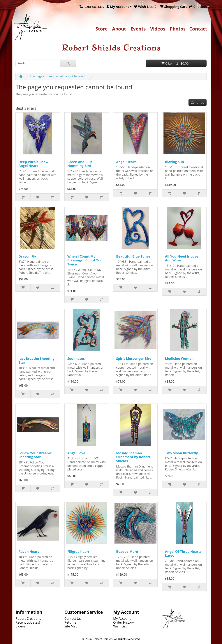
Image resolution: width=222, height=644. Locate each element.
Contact (198, 29)
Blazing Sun (174, 162)
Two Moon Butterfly (181, 453)
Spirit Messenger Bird (134, 358)
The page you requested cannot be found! (59, 76)
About (119, 29)
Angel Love (76, 453)
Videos (158, 29)
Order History (124, 622)
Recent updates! (28, 622)
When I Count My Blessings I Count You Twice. (85, 260)
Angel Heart (126, 162)
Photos (178, 29)
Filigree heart (78, 552)
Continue (198, 102)
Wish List (120, 626)
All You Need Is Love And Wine (182, 258)
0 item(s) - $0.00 (175, 63)
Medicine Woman (179, 358)
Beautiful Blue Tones (133, 256)
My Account (122, 618)
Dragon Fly (27, 256)
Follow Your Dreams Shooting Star (35, 455)
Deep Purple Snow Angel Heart (33, 164)
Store (102, 29)
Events (138, 29)
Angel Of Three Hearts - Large (184, 554)
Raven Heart (29, 552)
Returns (70, 622)
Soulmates (76, 358)
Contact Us (73, 618)
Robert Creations (28, 618)
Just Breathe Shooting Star (36, 361)
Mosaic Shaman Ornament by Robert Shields (133, 457)
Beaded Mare (127, 552)
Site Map (71, 626)
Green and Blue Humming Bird (80, 164)
